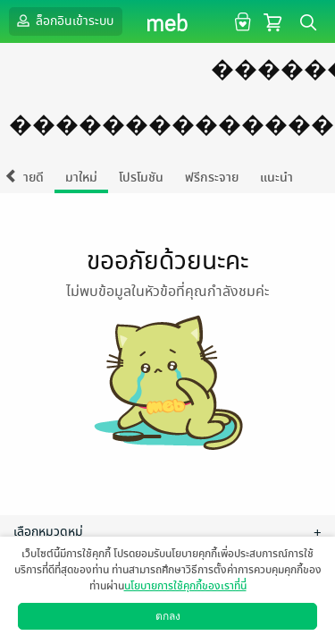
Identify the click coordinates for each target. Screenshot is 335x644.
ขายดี (30, 178)
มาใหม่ (81, 178)
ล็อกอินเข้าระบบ (63, 21)
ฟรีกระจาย (212, 178)
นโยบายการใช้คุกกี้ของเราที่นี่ (185, 586)
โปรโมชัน (141, 178)
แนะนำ (276, 178)
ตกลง (168, 616)
